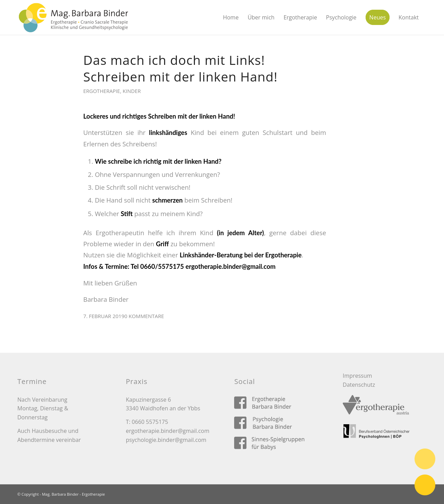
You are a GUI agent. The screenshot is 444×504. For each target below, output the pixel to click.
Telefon (425, 459)
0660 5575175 (150, 422)
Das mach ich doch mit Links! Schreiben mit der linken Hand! (180, 68)
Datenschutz (359, 385)
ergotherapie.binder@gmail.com (168, 431)
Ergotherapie (102, 91)
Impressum (357, 376)
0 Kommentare (144, 316)
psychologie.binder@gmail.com (166, 440)
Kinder (132, 91)
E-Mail (425, 485)
